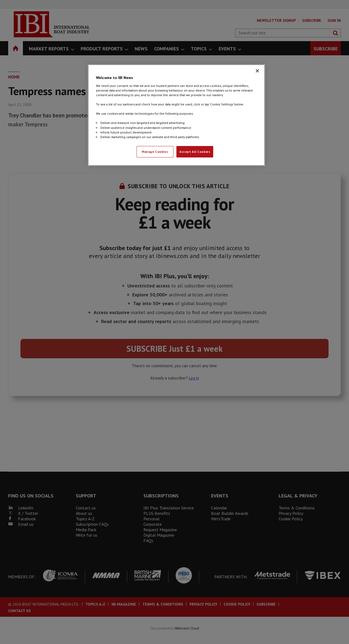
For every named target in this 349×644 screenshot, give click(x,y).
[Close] (257, 71)
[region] (176, 115)
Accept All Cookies (195, 152)
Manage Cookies (155, 152)
